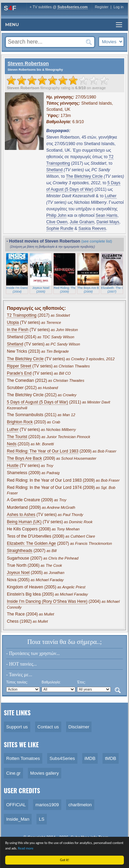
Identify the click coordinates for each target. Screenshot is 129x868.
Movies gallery (45, 773)
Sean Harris (106, 215)
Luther (110, 196)
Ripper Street (19, 366)
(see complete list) (96, 241)
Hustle (13, 466)
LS (42, 819)
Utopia (13, 322)
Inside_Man (18, 819)
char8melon (80, 805)
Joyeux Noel (18, 573)
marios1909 (47, 805)
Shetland (55, 170)
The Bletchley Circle (84, 176)
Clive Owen (57, 222)
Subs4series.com (73, 7)
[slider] (58, 80)
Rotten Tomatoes (23, 758)
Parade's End (19, 373)
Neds (12, 444)
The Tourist (17, 437)
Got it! (66, 860)
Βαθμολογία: (51, 682)
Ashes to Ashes (21, 515)
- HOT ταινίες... (21, 664)
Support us (17, 727)
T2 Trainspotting (22, 315)
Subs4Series (62, 758)
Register (102, 7)
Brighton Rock (20, 422)
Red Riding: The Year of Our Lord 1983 (43, 451)
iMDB (90, 758)
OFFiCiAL (16, 805)
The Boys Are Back (24, 458)
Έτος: (81, 682)
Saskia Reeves (92, 228)
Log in (119, 7)
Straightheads (20, 551)
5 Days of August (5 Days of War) (37, 402)
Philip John (57, 215)
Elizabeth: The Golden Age (31, 543)
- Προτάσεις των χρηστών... (33, 653)
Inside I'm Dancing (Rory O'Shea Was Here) (47, 601)
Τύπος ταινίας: (17, 682)
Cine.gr (13, 773)
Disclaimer (79, 727)
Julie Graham (82, 222)
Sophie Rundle (60, 228)
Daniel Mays (108, 222)
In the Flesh (18, 330)
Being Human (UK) (24, 522)
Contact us (48, 727)
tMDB (111, 758)
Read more (27, 848)
